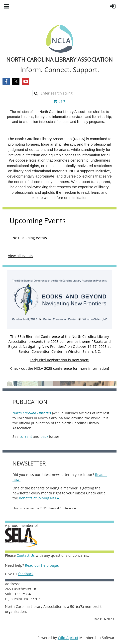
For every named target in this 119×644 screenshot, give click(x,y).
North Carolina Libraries (32, 413)
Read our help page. (42, 565)
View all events (20, 256)
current (26, 436)
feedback (26, 574)
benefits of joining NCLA (39, 498)
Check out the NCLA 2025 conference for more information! (60, 368)
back (44, 436)
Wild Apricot (68, 638)
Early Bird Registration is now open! (59, 360)
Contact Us (26, 555)
